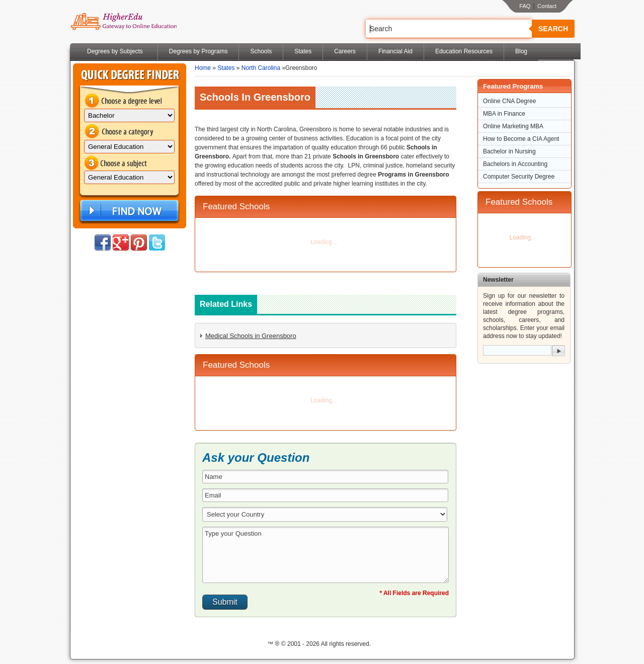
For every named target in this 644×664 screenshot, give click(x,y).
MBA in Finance (504, 114)
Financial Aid (395, 51)
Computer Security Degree (519, 177)
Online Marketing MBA (513, 126)
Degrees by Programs (198, 51)
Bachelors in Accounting (515, 164)
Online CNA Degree (509, 101)
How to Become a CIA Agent (521, 139)
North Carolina (261, 68)
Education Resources (464, 51)
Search (553, 29)
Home (203, 68)
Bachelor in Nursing (509, 151)
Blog (521, 51)
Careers (345, 51)
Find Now (128, 211)
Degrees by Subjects (115, 51)
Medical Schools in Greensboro (251, 336)
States (303, 51)
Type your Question (326, 555)
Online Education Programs (124, 22)
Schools (261, 51)
